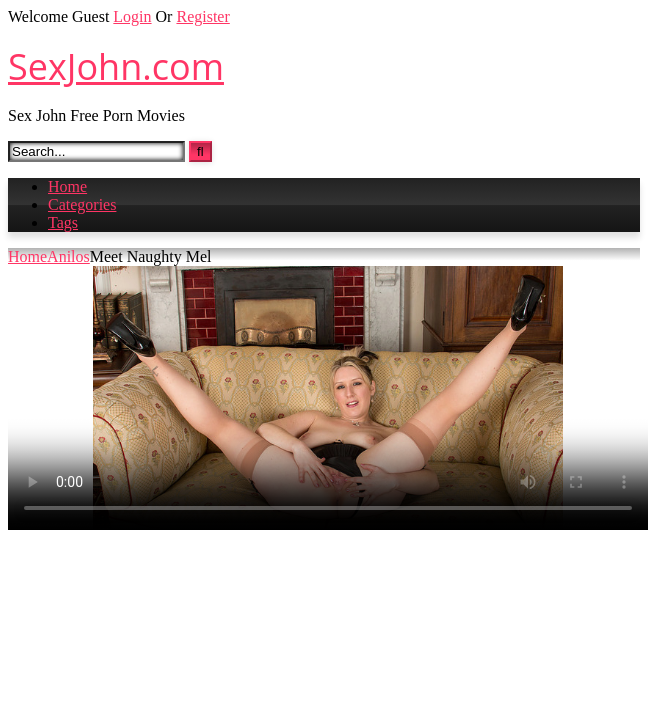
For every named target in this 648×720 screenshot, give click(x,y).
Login (132, 16)
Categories (82, 204)
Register (202, 16)
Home (67, 186)
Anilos (68, 256)
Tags (63, 222)
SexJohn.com (116, 66)
